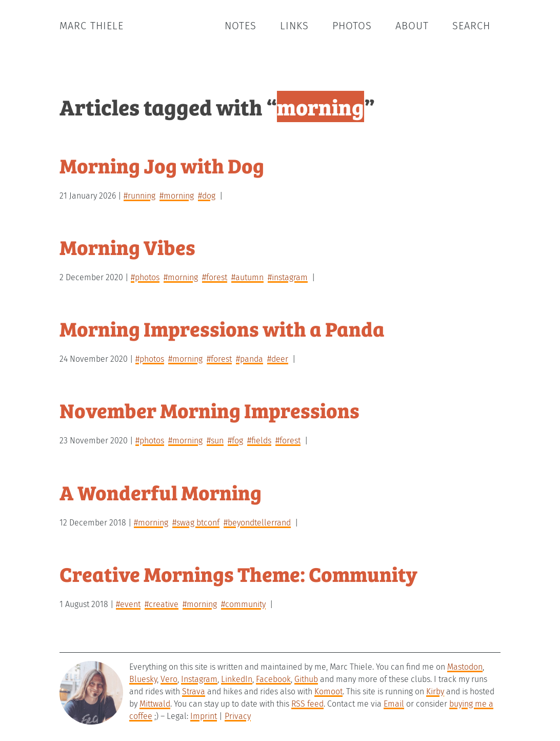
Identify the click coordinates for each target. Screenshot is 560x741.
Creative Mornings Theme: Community (238, 573)
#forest (215, 277)
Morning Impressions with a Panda (222, 328)
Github (306, 679)
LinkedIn (237, 679)
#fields (259, 441)
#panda (249, 359)
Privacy (238, 716)
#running (139, 196)
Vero (169, 679)
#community (243, 604)
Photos (352, 26)
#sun (215, 441)
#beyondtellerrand (257, 523)
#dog (207, 196)
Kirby (435, 691)
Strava (194, 691)
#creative (162, 604)
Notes (241, 26)
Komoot (328, 691)
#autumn (247, 277)
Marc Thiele (92, 26)
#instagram (288, 277)
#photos (145, 277)
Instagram (199, 679)
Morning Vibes (127, 247)
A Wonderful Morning (161, 492)
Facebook (273, 679)
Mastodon (465, 667)
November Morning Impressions (209, 410)
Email (394, 704)
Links (294, 26)
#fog (235, 441)
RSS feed (307, 704)
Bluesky (143, 679)
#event (128, 604)
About (412, 26)
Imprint (204, 716)
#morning (177, 196)
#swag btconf (196, 523)
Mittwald (155, 704)
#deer (278, 359)
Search (471, 26)
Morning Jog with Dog (162, 165)
